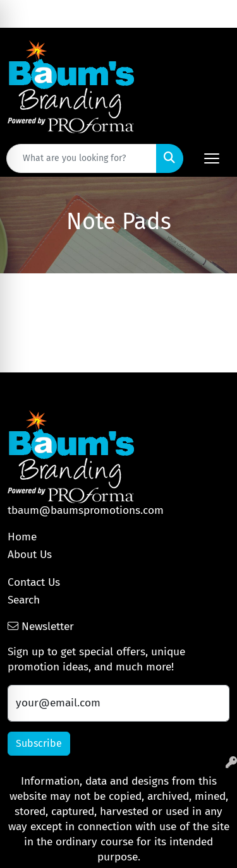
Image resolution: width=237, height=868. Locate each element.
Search (24, 600)
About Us (30, 555)
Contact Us (34, 582)
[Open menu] (212, 158)
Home (22, 537)
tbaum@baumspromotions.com (86, 510)
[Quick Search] (82, 158)
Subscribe (39, 743)
